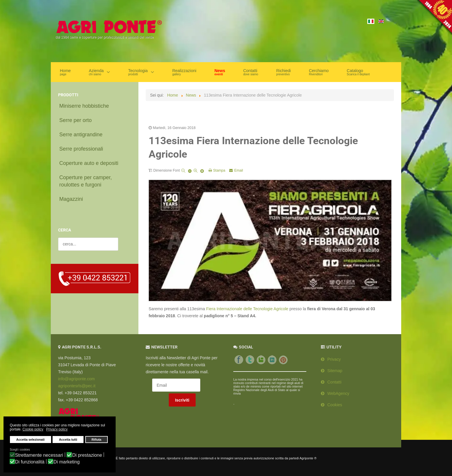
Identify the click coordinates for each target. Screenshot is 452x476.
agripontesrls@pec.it (77, 383)
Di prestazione (87, 455)
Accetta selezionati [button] (31, 440)
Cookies (335, 402)
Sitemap (335, 367)
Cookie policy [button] (33, 430)
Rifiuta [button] (97, 440)
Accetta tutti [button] (68, 440)
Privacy (334, 356)
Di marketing (67, 462)
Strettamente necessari (39, 455)
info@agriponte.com (77, 376)
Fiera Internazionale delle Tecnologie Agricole (247, 306)
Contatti (334, 379)
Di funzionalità (30, 462)
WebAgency (338, 390)
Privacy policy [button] (57, 430)
